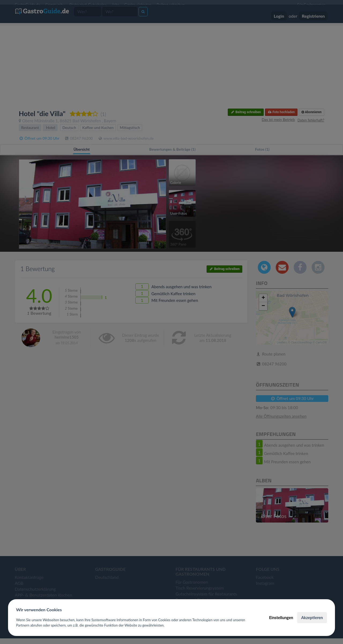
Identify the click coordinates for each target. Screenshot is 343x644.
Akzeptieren (312, 617)
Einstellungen (281, 617)
